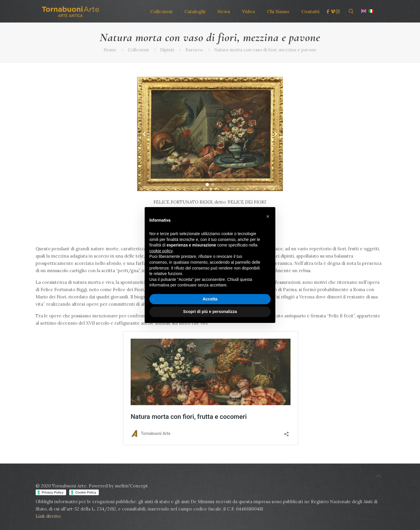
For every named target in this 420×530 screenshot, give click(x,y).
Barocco (194, 50)
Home (110, 50)
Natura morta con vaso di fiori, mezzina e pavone (265, 50)
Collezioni (138, 50)
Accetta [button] (210, 299)
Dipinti (167, 50)
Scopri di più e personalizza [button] (210, 312)
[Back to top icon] (378, 476)
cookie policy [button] (161, 251)
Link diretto (49, 516)
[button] (207, 184)
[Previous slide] (144, 134)
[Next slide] (276, 134)
